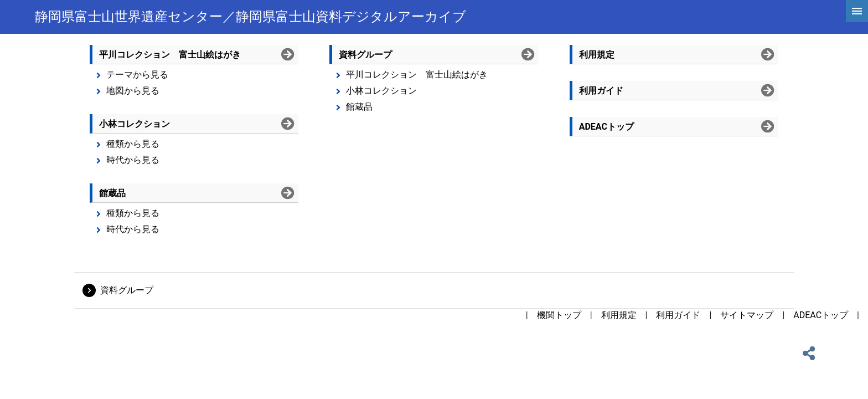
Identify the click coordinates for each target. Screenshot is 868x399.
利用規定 (619, 315)
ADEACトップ (821, 315)
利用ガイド (678, 315)
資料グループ (127, 290)
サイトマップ (747, 315)
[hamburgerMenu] (857, 11)
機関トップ (559, 315)
